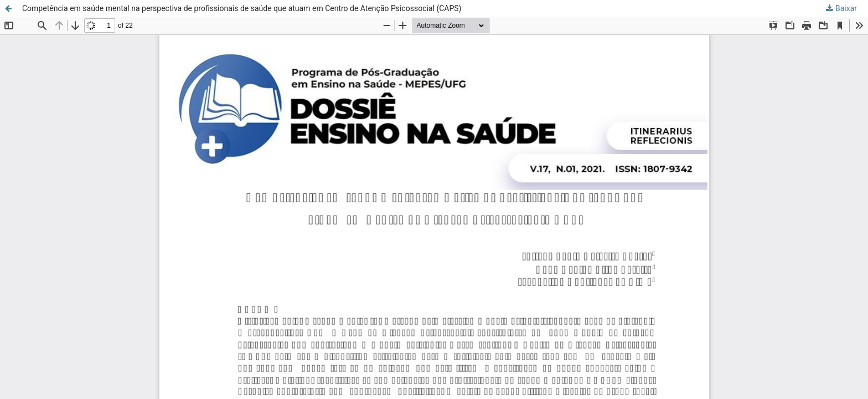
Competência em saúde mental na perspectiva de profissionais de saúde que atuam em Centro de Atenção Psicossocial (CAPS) (242, 8)
